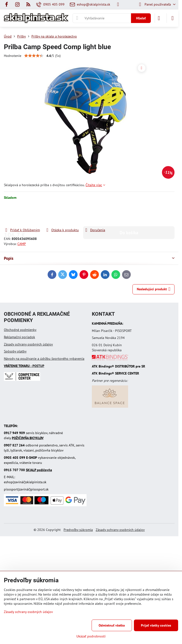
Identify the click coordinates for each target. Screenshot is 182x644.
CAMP (22, 244)
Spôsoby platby (15, 351)
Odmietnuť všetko (112, 625)
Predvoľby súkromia (78, 530)
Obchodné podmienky (20, 330)
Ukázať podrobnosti (91, 636)
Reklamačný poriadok (19, 337)
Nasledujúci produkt (154, 289)
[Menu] (173, 18)
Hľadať (141, 18)
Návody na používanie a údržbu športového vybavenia (44, 359)
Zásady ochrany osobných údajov (28, 344)
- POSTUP (24, 366)
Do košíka (129, 214)
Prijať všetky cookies (156, 625)
